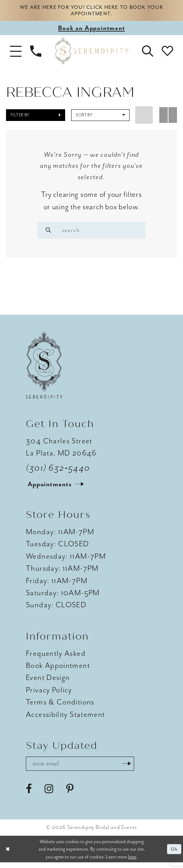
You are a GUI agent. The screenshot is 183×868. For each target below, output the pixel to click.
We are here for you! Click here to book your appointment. (92, 12)
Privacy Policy (49, 694)
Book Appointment (58, 670)
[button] (16, 53)
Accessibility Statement (65, 719)
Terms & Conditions (60, 706)
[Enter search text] (91, 232)
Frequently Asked (56, 657)
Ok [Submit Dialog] (174, 854)
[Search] (50, 232)
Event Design (48, 682)
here (132, 862)
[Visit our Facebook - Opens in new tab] (29, 794)
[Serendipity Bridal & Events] (91, 53)
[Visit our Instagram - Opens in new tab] (49, 794)
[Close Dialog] (8, 855)
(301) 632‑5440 (58, 472)
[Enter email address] (86, 769)
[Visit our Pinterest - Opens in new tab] (70, 794)
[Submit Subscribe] (137, 769)
